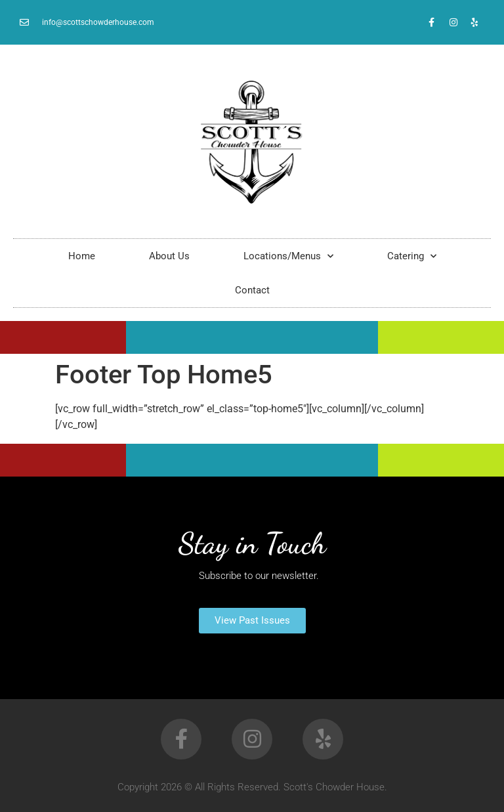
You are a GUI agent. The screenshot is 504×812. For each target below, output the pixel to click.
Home (82, 256)
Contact (252, 290)
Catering (412, 256)
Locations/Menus (288, 256)
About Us (169, 256)
